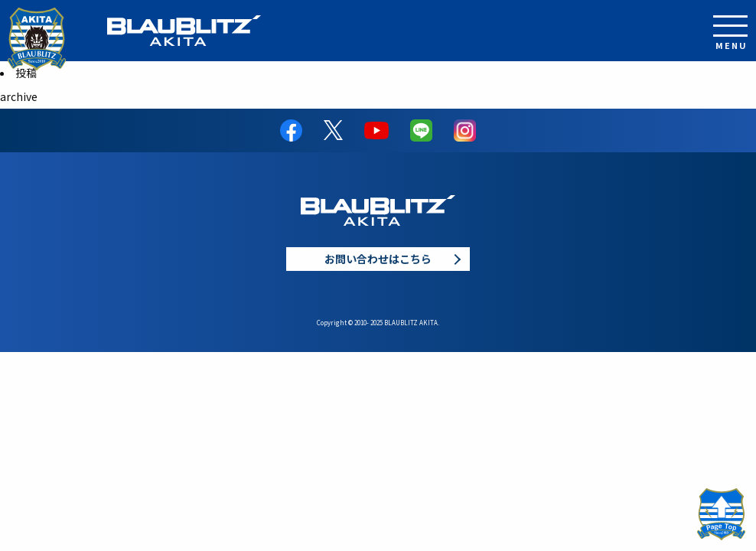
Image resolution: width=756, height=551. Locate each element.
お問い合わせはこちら (378, 259)
